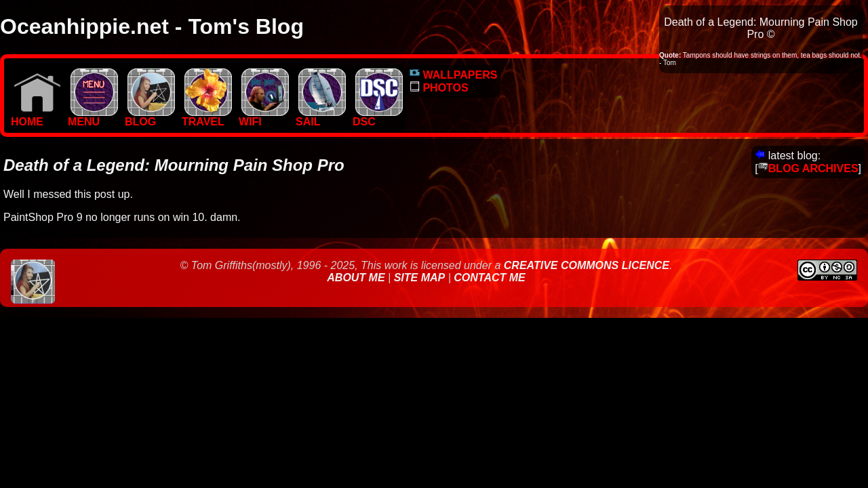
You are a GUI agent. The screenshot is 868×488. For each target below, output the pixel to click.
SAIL (321, 117)
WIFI (264, 117)
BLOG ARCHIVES (808, 168)
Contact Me (489, 278)
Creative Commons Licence (587, 265)
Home (36, 117)
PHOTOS (439, 88)
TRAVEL (207, 117)
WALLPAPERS (453, 75)
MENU (93, 117)
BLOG (150, 117)
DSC (378, 117)
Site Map (420, 278)
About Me (357, 278)
